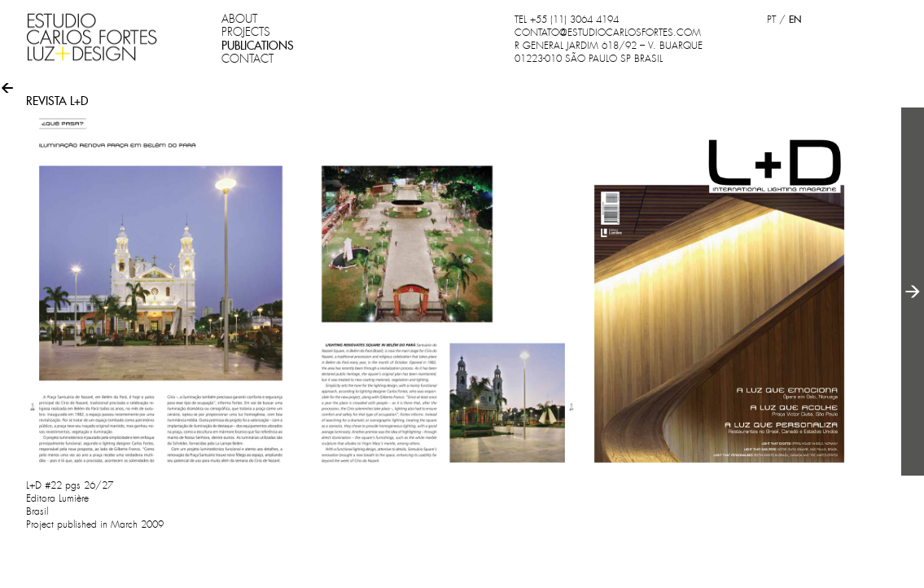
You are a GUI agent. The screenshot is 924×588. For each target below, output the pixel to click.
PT (771, 20)
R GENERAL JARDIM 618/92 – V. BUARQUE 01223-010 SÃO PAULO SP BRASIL (609, 52)
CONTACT (247, 59)
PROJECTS (246, 32)
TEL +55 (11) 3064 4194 (567, 20)
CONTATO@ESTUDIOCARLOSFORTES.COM (608, 33)
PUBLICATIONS (258, 46)
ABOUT (239, 19)
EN (795, 19)
